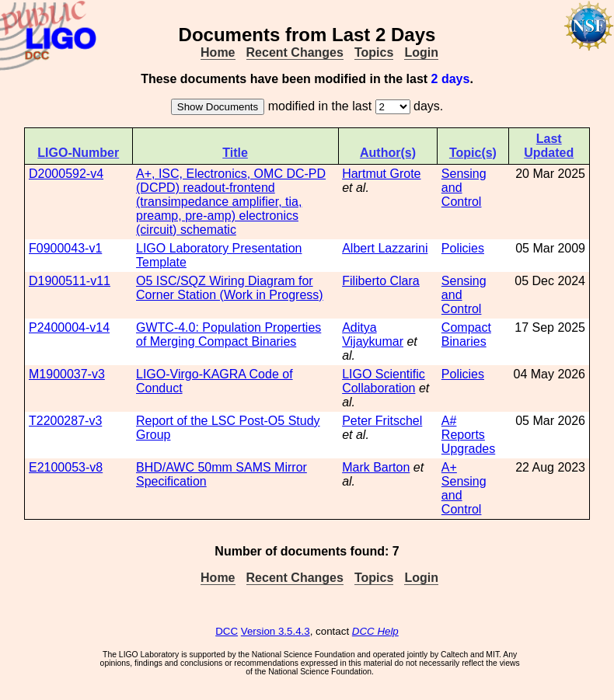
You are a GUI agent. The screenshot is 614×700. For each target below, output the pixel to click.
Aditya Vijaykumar (373, 334)
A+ (449, 467)
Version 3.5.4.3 (276, 631)
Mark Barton (376, 467)
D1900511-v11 (70, 281)
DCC (227, 631)
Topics (374, 52)
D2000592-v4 (66, 174)
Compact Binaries (466, 334)
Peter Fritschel (382, 421)
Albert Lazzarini (385, 248)
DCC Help (375, 631)
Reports (463, 435)
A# (449, 421)
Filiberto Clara (381, 281)
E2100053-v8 (66, 467)
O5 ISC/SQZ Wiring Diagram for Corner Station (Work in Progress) (230, 288)
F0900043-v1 (65, 248)
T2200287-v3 (65, 421)
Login (421, 52)
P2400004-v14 (69, 327)
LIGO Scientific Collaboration (384, 381)
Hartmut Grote (381, 174)
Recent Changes (295, 52)
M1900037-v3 (67, 374)
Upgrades (468, 449)
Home (218, 52)
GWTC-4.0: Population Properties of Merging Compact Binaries (229, 334)
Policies (463, 248)
